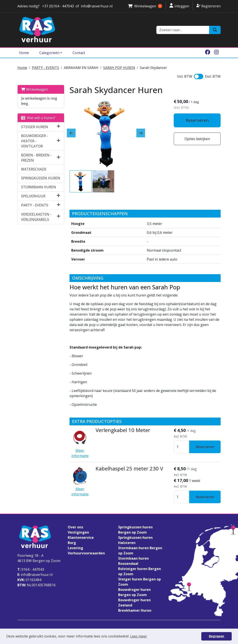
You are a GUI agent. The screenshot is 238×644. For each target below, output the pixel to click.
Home (24, 53)
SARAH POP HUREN (119, 68)
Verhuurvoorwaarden (86, 553)
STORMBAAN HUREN (39, 187)
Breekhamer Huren (135, 610)
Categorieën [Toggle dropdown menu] (49, 53)
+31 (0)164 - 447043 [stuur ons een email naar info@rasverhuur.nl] (58, 6)
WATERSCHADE (34, 169)
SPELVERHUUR (33, 196)
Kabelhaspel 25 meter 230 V (129, 469)
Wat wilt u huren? (38, 118)
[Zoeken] (215, 30)
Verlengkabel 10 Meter (123, 430)
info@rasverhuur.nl (35, 575)
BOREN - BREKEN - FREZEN (36, 158)
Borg (72, 543)
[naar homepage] (84, 30)
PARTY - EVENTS (45, 68)
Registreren (208, 6)
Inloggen (179, 6)
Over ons (75, 527)
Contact (79, 53)
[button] (59, 127)
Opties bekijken (197, 139)
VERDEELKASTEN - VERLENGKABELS (36, 217)
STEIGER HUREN (35, 127)
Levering (75, 548)
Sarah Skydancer (153, 68)
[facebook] (208, 53)
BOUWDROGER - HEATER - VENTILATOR (35, 141)
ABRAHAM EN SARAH (81, 68)
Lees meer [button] (139, 636)
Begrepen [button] (217, 636)
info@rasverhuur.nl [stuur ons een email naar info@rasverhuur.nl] (97, 6)
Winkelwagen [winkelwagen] (145, 6)
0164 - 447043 (31, 569)
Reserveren (197, 120)
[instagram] (216, 53)
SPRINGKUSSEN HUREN (41, 178)
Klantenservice (81, 537)
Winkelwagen (35, 89)
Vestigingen (78, 532)
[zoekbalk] (183, 30)
